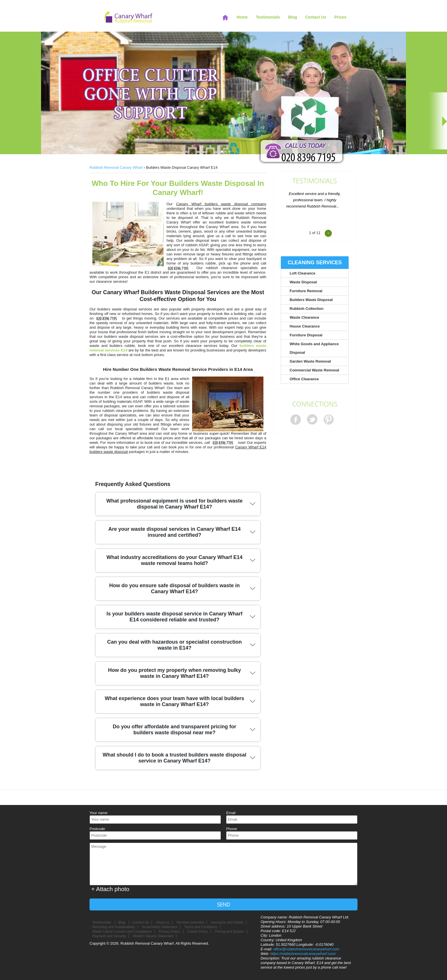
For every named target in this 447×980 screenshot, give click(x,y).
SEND (223, 904)
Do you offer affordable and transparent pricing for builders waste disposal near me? (174, 730)
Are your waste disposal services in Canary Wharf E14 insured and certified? (174, 532)
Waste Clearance (304, 317)
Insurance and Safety (227, 922)
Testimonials (315, 181)
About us (163, 922)
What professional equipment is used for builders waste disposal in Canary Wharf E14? (174, 504)
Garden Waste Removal (310, 361)
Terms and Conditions (201, 927)
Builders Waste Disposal (311, 300)
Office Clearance (304, 379)
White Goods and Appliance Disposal (314, 348)
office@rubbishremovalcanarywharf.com (306, 949)
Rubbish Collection (306, 309)
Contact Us (316, 17)
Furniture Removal (306, 291)
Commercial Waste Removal (314, 370)
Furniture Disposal (306, 335)
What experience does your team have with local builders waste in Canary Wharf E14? (174, 701)
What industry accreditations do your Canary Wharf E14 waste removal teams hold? (174, 560)
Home (242, 17)
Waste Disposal (303, 282)
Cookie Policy (197, 932)
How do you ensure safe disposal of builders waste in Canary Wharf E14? (174, 588)
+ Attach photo (110, 889)
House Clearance (305, 326)
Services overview (190, 922)
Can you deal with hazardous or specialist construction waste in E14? (174, 645)
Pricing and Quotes (229, 932)
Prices (340, 17)
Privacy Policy (169, 932)
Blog (293, 17)
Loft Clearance (302, 273)
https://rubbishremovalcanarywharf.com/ (303, 954)
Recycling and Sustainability (114, 927)
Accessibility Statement (160, 927)
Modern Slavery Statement (153, 936)
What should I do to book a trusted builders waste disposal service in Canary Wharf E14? (174, 758)
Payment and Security (109, 936)
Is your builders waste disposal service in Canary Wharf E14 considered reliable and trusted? (174, 617)
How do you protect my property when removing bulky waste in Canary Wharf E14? (174, 673)
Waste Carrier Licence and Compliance (122, 932)
